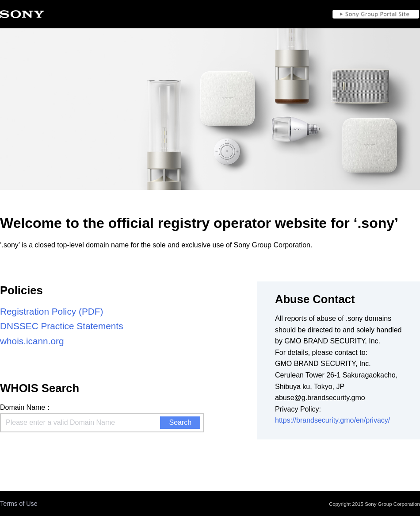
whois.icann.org (32, 341)
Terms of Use (19, 504)
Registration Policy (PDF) (52, 311)
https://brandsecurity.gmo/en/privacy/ (332, 420)
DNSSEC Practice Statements (62, 326)
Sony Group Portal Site (376, 14)
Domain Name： (26, 407)
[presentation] (67, 452)
